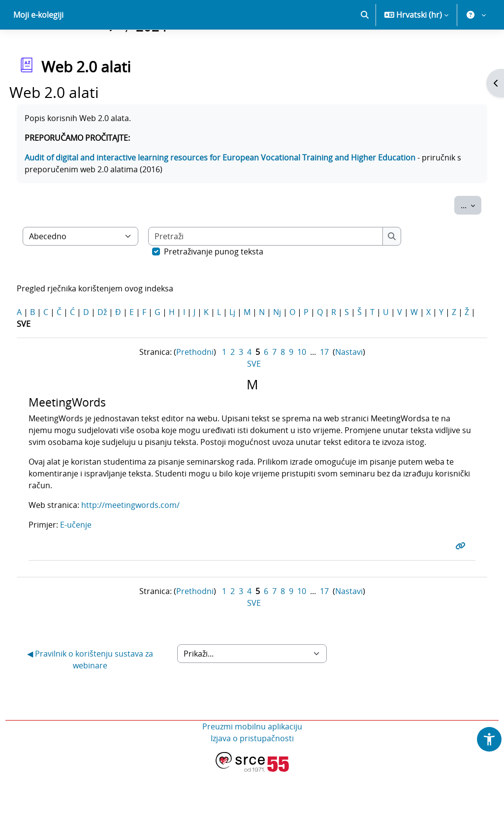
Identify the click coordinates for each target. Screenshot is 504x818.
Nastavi (349, 386)
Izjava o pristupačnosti (252, 785)
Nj (295, 346)
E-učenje (94, 571)
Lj (251, 346)
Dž (120, 346)
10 (302, 386)
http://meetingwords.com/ (148, 551)
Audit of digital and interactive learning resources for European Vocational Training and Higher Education (238, 192)
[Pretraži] (284, 271)
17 (324, 386)
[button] (365, 49)
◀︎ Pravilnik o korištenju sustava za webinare (102, 706)
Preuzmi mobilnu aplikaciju (252, 773)
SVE (254, 398)
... (453, 239)
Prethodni (195, 386)
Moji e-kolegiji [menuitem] (38, 49)
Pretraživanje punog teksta (232, 286)
